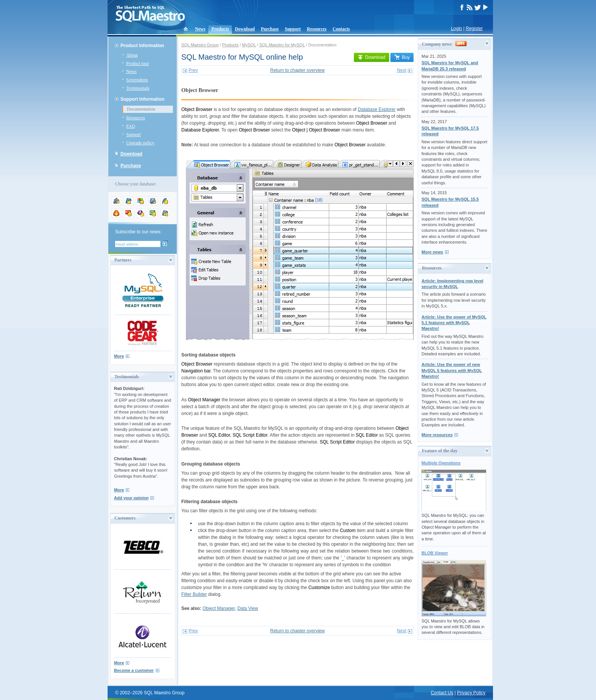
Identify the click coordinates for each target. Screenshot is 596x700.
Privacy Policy (471, 693)
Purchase (270, 29)
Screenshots (137, 80)
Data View (247, 608)
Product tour (138, 63)
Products (220, 29)
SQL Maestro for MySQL (282, 45)
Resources (317, 29)
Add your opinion (131, 498)
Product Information (142, 46)
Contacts (341, 29)
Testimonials (138, 88)
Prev (193, 70)
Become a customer (134, 670)
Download (245, 29)
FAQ (131, 126)
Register (474, 29)
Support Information (142, 99)
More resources (437, 435)
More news (432, 252)
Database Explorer (376, 109)
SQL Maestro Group (200, 45)
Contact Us (442, 693)
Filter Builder (194, 594)
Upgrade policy (140, 143)
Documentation (141, 109)
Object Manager (219, 608)
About (132, 55)
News (200, 29)
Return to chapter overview (297, 70)
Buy (402, 57)
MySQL (249, 45)
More (119, 356)
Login (456, 29)
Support (293, 29)
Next (402, 70)
